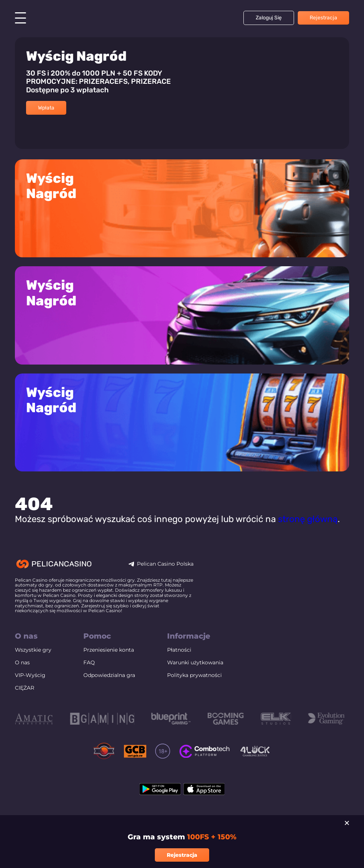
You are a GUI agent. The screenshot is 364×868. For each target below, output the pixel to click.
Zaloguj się (269, 18)
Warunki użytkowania (195, 675)
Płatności (179, 663)
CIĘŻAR (25, 701)
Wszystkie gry (33, 663)
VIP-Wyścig (30, 689)
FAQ (89, 675)
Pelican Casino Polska (165, 577)
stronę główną (308, 532)
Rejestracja (323, 18)
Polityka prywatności (194, 689)
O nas (22, 675)
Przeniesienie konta (109, 663)
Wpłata (46, 108)
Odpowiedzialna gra (109, 689)
